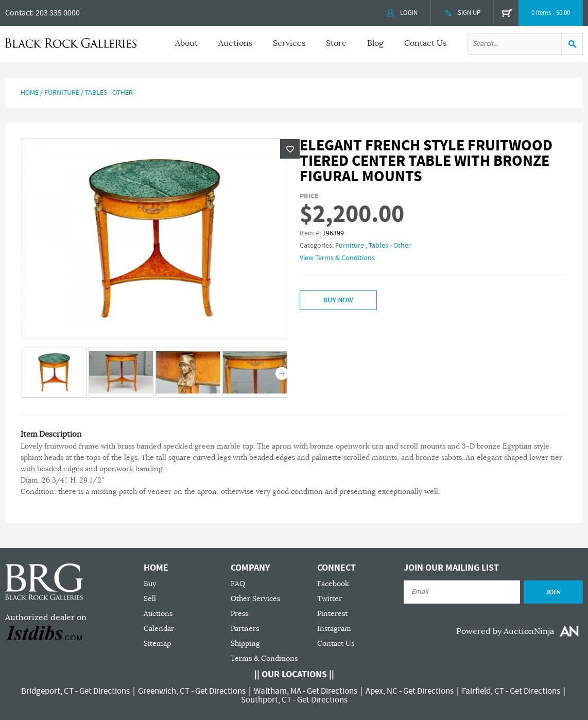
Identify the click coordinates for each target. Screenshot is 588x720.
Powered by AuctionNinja (505, 631)
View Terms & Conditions (337, 258)
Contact (19, 13)
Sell (150, 599)
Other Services (255, 599)
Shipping (245, 644)
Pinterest (332, 614)
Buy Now (338, 300)
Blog (375, 43)
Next (282, 374)
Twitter (330, 599)
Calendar (159, 629)
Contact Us (425, 43)
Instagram (334, 629)
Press (239, 614)
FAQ (238, 584)
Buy (150, 584)
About (186, 43)
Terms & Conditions (264, 658)
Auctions (235, 43)
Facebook (333, 584)
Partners (245, 629)
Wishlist (290, 149)
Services (289, 43)
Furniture (62, 93)
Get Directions (105, 691)
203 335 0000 (58, 13)
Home (30, 93)
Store (336, 43)
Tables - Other (109, 93)
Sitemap (157, 644)
